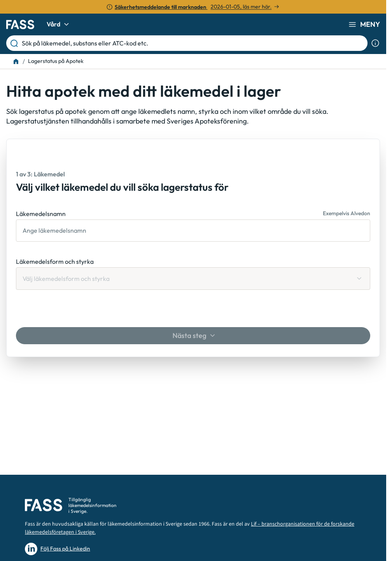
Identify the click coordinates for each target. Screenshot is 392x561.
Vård (59, 24)
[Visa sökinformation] (375, 43)
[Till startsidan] (16, 61)
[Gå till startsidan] (20, 24)
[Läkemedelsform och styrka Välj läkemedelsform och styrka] (193, 279)
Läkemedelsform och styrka (55, 261)
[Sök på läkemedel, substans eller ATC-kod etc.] (193, 43)
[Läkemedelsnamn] (193, 230)
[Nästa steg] (193, 336)
